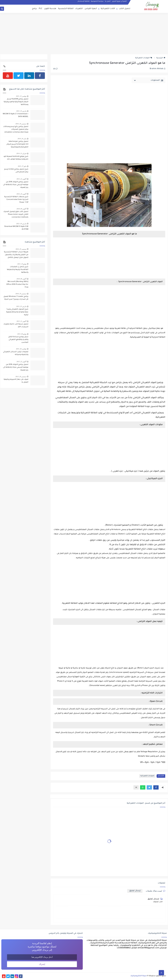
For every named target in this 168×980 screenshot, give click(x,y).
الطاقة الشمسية (66, 9)
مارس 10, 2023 (21, 111)
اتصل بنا (108, 1)
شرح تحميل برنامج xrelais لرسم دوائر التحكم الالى (16, 171)
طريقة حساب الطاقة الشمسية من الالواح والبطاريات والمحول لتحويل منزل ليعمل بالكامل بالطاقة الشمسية (16, 255)
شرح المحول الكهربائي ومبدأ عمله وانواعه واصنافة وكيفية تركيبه (17, 312)
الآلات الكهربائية (108, 9)
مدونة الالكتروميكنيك (139, 976)
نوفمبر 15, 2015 (21, 96)
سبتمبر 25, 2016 (21, 249)
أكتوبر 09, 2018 (21, 209)
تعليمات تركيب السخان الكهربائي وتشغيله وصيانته (16, 353)
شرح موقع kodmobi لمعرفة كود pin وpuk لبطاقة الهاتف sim (16, 158)
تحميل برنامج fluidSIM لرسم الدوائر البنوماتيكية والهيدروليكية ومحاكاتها (16, 102)
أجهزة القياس (91, 9)
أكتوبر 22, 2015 (21, 179)
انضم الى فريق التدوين (119, 1)
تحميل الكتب (125, 9)
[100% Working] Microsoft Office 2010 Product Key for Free (17, 284)
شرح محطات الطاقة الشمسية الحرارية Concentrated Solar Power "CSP (16, 200)
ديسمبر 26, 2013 (21, 377)
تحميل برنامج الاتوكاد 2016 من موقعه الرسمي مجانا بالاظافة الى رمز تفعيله (16, 185)
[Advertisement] (84, 33)
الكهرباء (79, 9)
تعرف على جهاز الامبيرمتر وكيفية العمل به (16, 381)
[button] (156, 787)
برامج (34, 9)
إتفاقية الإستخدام (84, 1)
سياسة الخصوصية (97, 1)
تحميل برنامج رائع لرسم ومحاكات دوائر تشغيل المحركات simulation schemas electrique (16, 129)
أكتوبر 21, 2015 (21, 321)
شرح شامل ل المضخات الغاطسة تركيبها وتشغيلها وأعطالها (18, 270)
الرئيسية (161, 58)
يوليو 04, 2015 (22, 334)
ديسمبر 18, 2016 (21, 124)
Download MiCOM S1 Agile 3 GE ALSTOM (16, 228)
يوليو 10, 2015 (22, 264)
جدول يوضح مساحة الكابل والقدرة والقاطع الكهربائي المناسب (18, 340)
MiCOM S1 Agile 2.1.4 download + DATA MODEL (16, 115)
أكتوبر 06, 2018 (21, 279)
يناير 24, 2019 (22, 139)
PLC (41, 9)
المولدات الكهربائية (144, 58)
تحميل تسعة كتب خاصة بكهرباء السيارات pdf (16, 326)
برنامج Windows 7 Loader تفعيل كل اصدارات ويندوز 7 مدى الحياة (16, 298)
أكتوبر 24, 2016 (21, 194)
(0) (55, 69)
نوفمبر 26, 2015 (21, 349)
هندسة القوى (50, 9)
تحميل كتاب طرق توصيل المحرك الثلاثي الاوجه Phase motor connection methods (16, 214)
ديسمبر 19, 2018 (21, 294)
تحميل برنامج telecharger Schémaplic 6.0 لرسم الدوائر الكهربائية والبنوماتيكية (17, 144)
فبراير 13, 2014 (21, 153)
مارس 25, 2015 (21, 306)
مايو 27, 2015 (22, 166)
